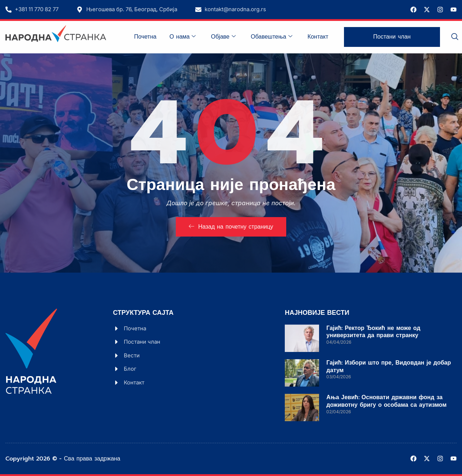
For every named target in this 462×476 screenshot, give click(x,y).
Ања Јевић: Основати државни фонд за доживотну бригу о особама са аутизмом (386, 401)
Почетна (145, 37)
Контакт (318, 37)
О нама (182, 37)
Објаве (223, 37)
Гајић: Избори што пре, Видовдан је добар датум (389, 367)
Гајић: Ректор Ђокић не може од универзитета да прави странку (373, 332)
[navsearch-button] (455, 37)
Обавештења (272, 37)
